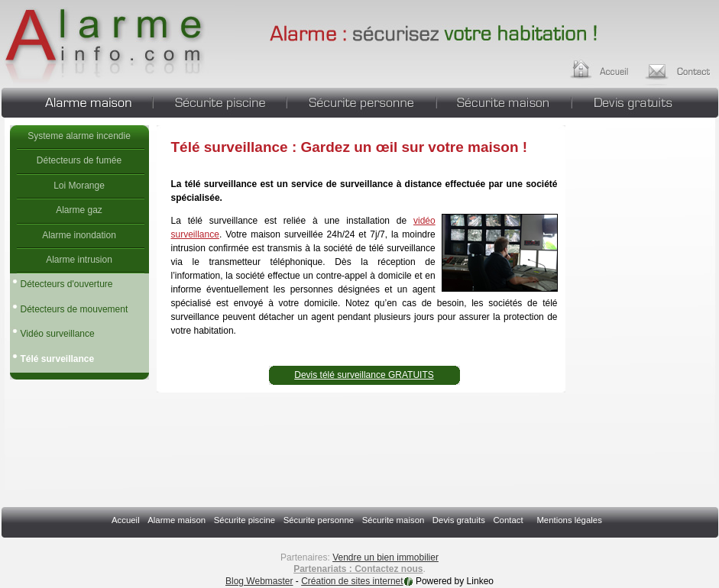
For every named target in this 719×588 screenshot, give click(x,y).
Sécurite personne (361, 101)
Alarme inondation (79, 235)
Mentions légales (569, 520)
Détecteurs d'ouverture (67, 284)
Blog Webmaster (259, 581)
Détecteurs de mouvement (74, 309)
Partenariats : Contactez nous (358, 569)
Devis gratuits (645, 101)
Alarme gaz (79, 210)
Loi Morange (79, 186)
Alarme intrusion (79, 260)
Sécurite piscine (220, 101)
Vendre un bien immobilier (385, 557)
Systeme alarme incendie (79, 136)
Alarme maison (77, 101)
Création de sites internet (352, 581)
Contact (508, 520)
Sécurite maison (504, 101)
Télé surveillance (118, 42)
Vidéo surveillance (58, 334)
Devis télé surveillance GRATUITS (364, 375)
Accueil (614, 67)
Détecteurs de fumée (79, 160)
